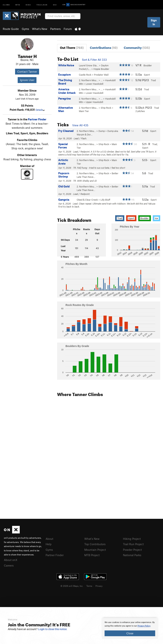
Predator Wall (101, 75)
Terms (89, 586)
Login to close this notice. (53, 629)
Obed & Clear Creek (87, 200)
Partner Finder (37, 119)
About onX (11, 560)
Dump (102, 131)
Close (130, 633)
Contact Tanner (27, 72)
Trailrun (42, 5)
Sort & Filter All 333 (94, 60)
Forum (68, 29)
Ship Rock (106, 108)
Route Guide (11, 29)
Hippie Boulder (101, 69)
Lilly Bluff (105, 200)
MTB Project (92, 555)
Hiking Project (132, 539)
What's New (40, 29)
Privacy (99, 586)
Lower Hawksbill (94, 84)
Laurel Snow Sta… (89, 65)
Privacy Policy (144, 626)
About (49, 539)
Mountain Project (95, 550)
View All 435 (80, 125)
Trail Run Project (133, 544)
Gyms (25, 29)
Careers (9, 565)
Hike (28, 5)
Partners (55, 29)
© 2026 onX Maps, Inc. (72, 586)
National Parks (132, 555)
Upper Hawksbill (94, 102)
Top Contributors (95, 544)
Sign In (154, 22)
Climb (6, 5)
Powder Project (132, 550)
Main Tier (84, 111)
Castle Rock (85, 75)
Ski (55, 5)
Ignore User (27, 80)
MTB (18, 5)
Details (40, 110)
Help (49, 544)
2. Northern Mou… (88, 80)
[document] (130, 628)
